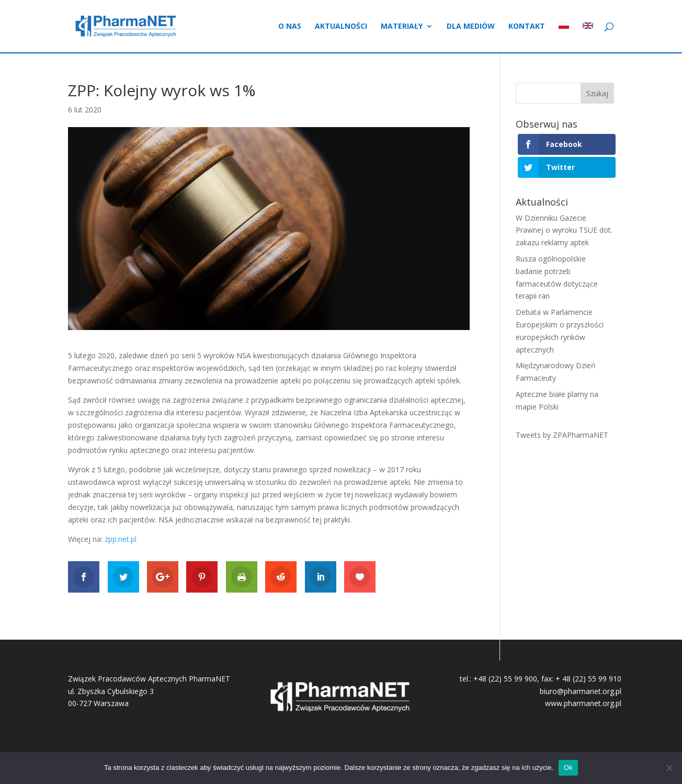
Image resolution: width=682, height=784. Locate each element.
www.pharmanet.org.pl (583, 703)
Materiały (402, 27)
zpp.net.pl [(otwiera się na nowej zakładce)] (121, 539)
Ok (568, 768)
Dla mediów (471, 27)
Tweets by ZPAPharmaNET (562, 435)
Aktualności (341, 27)
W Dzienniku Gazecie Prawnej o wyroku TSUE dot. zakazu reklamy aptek (564, 230)
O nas (290, 27)
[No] (669, 768)
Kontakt (527, 27)
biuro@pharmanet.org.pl (581, 691)
